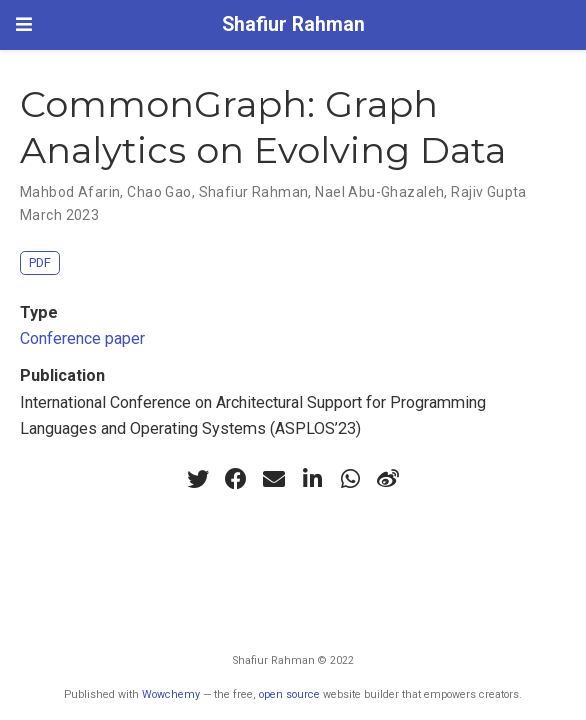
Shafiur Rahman (293, 24)
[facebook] (236, 479)
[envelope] (274, 479)
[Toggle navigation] (24, 24)
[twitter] (198, 479)
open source (289, 694)
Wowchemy (171, 694)
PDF (40, 262)
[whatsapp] (350, 479)
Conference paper (82, 338)
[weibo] (388, 479)
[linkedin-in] (312, 479)
